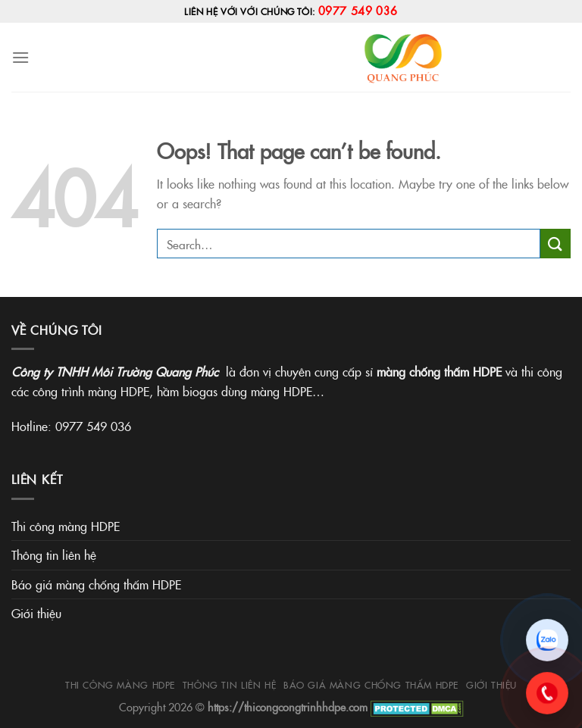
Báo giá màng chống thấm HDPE (96, 584)
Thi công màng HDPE (66, 526)
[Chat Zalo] (547, 640)
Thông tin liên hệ (54, 555)
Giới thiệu (36, 613)
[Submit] (555, 244)
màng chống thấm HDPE (439, 371)
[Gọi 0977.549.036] (547, 693)
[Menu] (20, 57)
